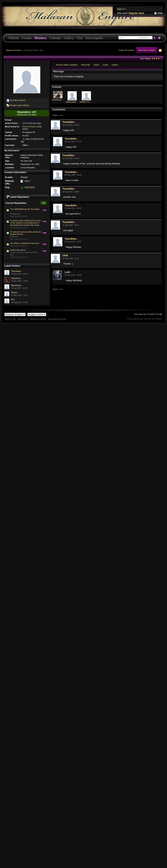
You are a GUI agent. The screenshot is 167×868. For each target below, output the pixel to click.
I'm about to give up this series (24, 232)
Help (158, 13)
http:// (28, 181)
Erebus (13, 250)
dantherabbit (71, 102)
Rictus (14, 292)
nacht (23, 250)
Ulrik (65, 255)
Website (14, 38)
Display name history (18, 105)
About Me (85, 65)
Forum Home (23, 319)
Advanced (159, 38)
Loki (67, 272)
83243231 (30, 187)
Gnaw (37, 225)
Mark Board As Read (57, 319)
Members (41, 38)
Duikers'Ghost (17, 234)
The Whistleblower (19, 209)
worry (37, 243)
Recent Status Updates (67, 65)
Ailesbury (16, 278)
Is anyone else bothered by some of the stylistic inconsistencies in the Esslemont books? (25, 223)
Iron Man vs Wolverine (20, 243)
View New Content (147, 50)
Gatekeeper (57, 100)
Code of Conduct (126, 50)
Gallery (69, 38)
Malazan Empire (14, 50)
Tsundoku (35, 209)
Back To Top (10, 319)
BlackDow (16, 285)
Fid (13, 300)
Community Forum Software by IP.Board (145, 319)
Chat (80, 38)
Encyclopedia (94, 38)
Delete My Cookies (38, 319)
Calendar (55, 38)
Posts (105, 65)
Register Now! (137, 13)
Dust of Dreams (30, 126)
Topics (96, 65)
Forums (27, 38)
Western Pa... (85, 102)
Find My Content (16, 100)
